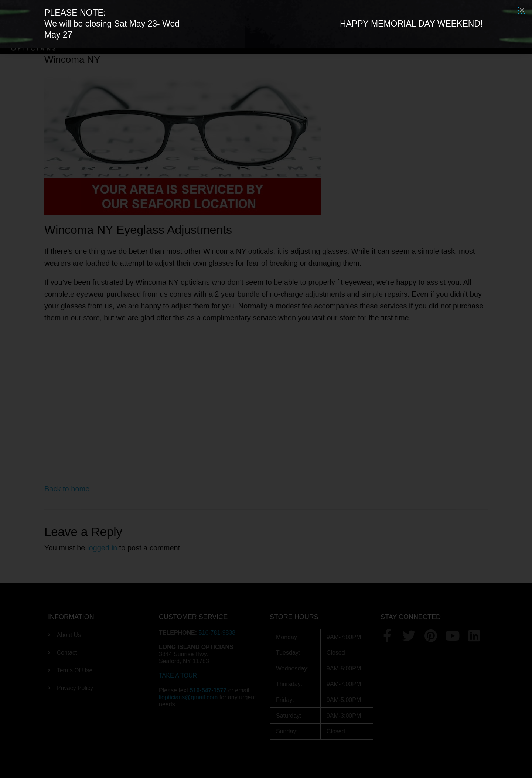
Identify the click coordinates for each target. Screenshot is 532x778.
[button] (522, 10)
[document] (266, 389)
